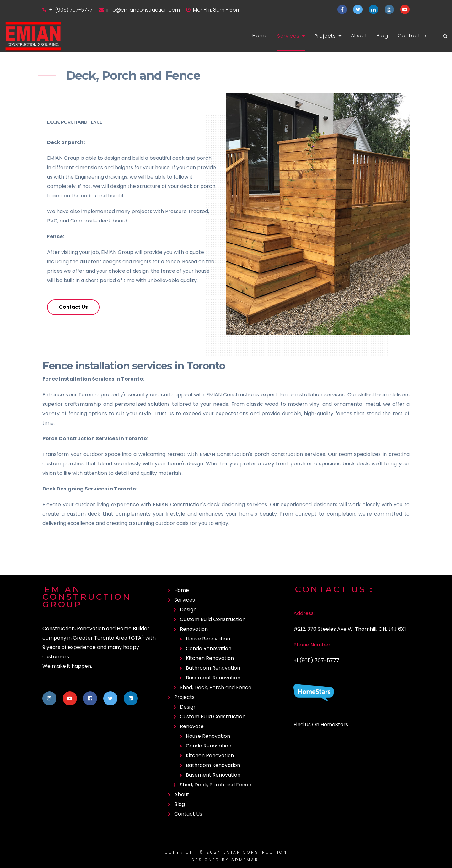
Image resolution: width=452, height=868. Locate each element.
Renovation (194, 629)
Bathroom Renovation (213, 668)
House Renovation (208, 639)
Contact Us (413, 36)
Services (288, 36)
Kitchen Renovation (210, 658)
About (359, 36)
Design (188, 610)
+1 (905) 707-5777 (71, 10)
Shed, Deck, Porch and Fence (216, 687)
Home (260, 36)
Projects (325, 36)
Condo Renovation (209, 648)
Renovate (192, 726)
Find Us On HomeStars (321, 724)
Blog (382, 36)
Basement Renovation (213, 678)
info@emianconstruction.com (143, 10)
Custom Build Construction (213, 619)
